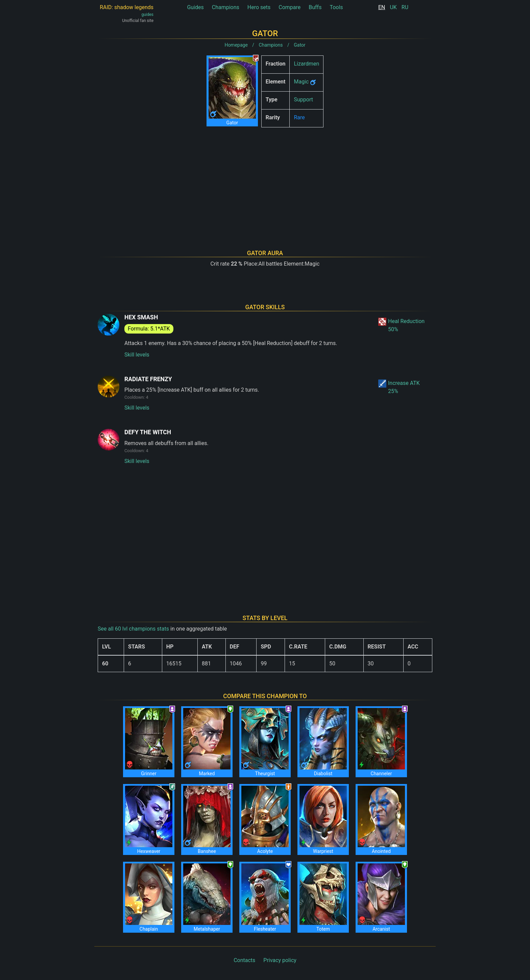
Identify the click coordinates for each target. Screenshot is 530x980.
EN (382, 7)
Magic (301, 82)
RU (405, 7)
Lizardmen (306, 64)
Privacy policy (280, 960)
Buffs (315, 7)
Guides (195, 7)
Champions (226, 7)
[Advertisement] (265, 180)
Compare (290, 7)
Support (303, 100)
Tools (336, 7)
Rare (299, 117)
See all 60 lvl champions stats (133, 629)
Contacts (244, 960)
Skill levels (137, 355)
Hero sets (259, 7)
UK (393, 7)
